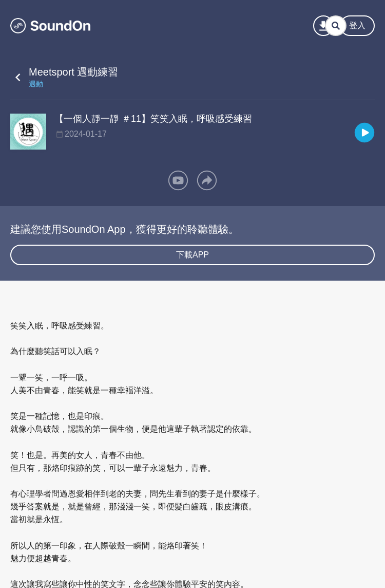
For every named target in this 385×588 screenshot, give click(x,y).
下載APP (192, 255)
